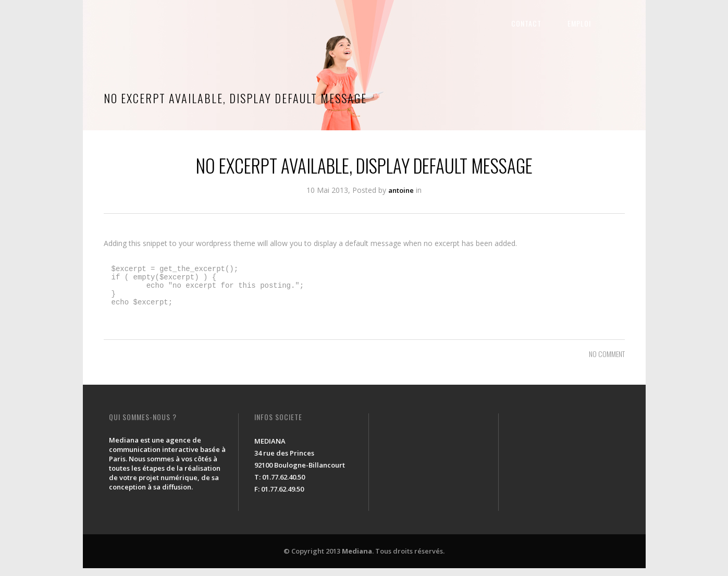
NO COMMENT (607, 361)
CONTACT (547, 23)
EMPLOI (600, 23)
